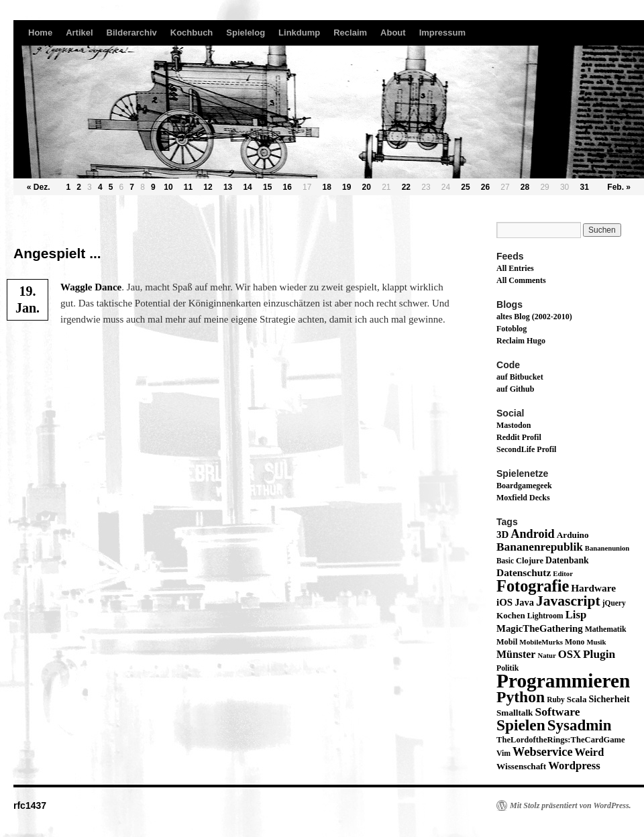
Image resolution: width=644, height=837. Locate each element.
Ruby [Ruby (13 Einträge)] (556, 700)
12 (208, 187)
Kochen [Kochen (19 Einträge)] (511, 615)
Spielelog (246, 33)
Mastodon (514, 425)
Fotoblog (512, 329)
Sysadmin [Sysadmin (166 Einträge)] (580, 725)
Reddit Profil (519, 437)
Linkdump (299, 33)
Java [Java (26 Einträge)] (524, 602)
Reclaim (350, 33)
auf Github (515, 389)
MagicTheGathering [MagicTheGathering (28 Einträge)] (540, 628)
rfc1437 (30, 805)
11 (188, 187)
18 (327, 187)
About (393, 33)
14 (247, 187)
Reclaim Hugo (521, 341)
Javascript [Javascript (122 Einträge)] (568, 601)
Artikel (79, 33)
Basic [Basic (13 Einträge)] (505, 561)
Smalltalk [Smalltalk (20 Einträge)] (515, 713)
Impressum (442, 33)
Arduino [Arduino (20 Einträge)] (573, 535)
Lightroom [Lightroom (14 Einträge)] (545, 616)
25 (465, 187)
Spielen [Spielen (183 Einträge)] (521, 725)
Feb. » (619, 187)
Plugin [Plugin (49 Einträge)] (599, 654)
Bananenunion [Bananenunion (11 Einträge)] (607, 548)
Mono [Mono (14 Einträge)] (575, 642)
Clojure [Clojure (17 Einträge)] (530, 561)
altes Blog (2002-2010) (534, 317)
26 (485, 187)
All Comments (521, 280)
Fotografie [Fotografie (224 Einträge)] (533, 586)
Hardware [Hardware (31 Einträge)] (593, 588)
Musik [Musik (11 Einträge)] (596, 642)
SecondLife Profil (526, 449)
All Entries (515, 268)
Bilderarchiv (132, 33)
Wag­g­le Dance (91, 287)
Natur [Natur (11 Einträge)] (546, 656)
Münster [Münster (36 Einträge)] (516, 654)
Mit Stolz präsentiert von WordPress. (571, 805)
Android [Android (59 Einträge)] (532, 534)
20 (367, 187)
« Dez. (39, 187)
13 (228, 187)
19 (346, 187)
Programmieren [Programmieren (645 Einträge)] (563, 681)
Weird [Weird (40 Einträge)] (590, 752)
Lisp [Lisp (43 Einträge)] (576, 615)
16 (287, 187)
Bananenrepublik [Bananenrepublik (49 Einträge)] (540, 547)
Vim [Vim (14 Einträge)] (503, 754)
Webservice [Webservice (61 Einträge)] (543, 752)
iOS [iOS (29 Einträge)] (504, 602)
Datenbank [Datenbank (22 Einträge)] (567, 560)
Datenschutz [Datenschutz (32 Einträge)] (524, 572)
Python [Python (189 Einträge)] (521, 697)
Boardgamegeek (524, 486)
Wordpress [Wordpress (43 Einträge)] (574, 766)
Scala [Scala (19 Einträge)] (577, 699)
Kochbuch (192, 33)
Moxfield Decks (523, 498)
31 (584, 187)
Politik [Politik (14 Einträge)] (507, 668)
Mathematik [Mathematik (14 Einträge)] (606, 629)
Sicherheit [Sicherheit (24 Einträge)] (609, 699)
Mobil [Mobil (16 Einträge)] (507, 642)
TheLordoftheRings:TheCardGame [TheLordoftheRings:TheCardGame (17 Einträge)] (561, 740)
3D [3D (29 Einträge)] (502, 535)
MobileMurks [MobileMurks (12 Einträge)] (541, 642)
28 (525, 187)
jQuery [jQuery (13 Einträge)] (614, 603)
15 (267, 187)
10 (168, 187)
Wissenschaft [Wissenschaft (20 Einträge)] (521, 766)
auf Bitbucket (520, 377)
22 (406, 187)
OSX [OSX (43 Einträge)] (570, 654)
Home (40, 33)
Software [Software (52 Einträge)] (557, 712)
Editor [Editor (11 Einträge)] (563, 574)
